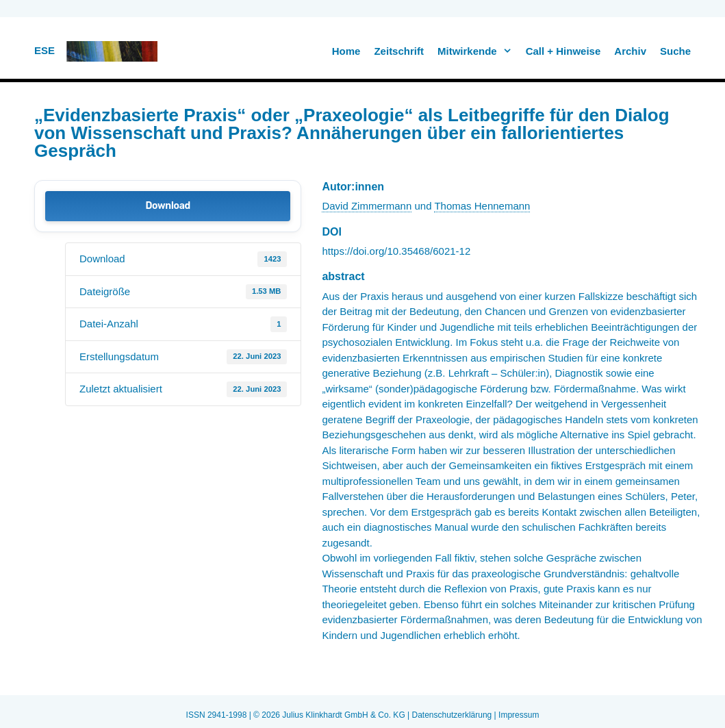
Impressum (519, 715)
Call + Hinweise (563, 51)
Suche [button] (675, 51)
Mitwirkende (478, 51)
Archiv (630, 51)
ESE (44, 50)
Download (167, 206)
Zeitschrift (399, 51)
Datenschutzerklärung (452, 715)
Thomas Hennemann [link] (482, 206)
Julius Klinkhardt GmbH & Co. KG (343, 715)
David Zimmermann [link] (367, 206)
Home (346, 51)
